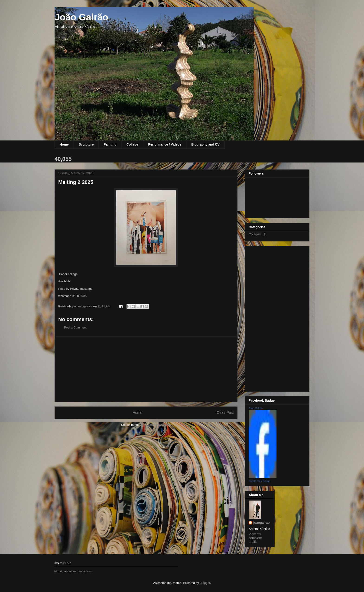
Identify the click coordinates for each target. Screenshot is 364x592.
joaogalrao (262, 523)
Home (64, 144)
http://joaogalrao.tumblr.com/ (73, 571)
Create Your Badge (259, 481)
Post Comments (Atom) (155, 425)
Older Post (225, 413)
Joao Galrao (256, 408)
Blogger (205, 583)
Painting (110, 144)
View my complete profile (255, 538)
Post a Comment (75, 327)
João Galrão (81, 17)
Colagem (255, 234)
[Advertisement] (146, 369)
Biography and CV (205, 144)
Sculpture (86, 144)
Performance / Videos (165, 144)
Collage (132, 144)
